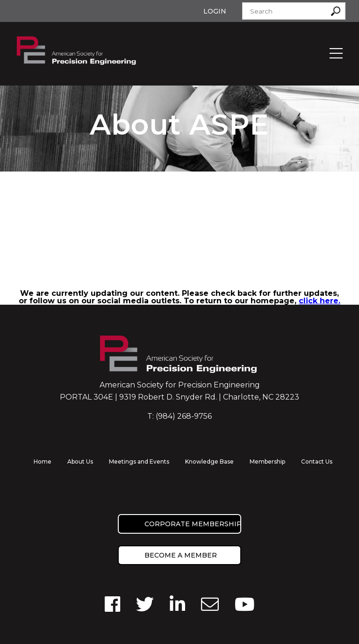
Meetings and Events (139, 462)
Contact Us (317, 462)
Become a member (181, 555)
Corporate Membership (193, 524)
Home (43, 462)
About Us (80, 462)
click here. (320, 301)
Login (215, 11)
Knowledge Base (209, 462)
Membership (267, 462)
